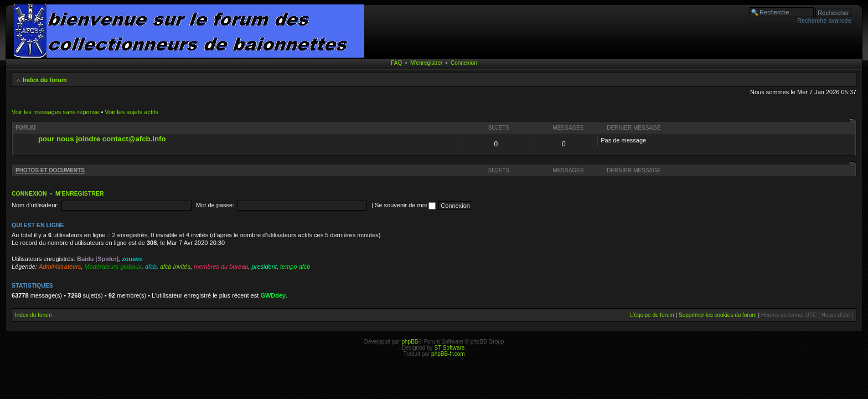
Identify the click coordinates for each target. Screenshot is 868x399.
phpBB (410, 342)
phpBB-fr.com (448, 354)
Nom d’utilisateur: (35, 205)
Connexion (464, 63)
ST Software (449, 348)
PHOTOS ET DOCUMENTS (50, 170)
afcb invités (175, 267)
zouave (132, 259)
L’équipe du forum (652, 315)
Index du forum (45, 80)
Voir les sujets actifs (131, 112)
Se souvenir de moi (405, 205)
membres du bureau (221, 267)
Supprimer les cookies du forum (718, 315)
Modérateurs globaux (113, 267)
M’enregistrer (426, 63)
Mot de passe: (215, 205)
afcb (151, 267)
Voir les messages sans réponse (55, 112)
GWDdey (273, 295)
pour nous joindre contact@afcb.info (102, 139)
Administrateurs (60, 267)
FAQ (396, 63)
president (264, 267)
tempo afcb (295, 267)
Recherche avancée (824, 21)
